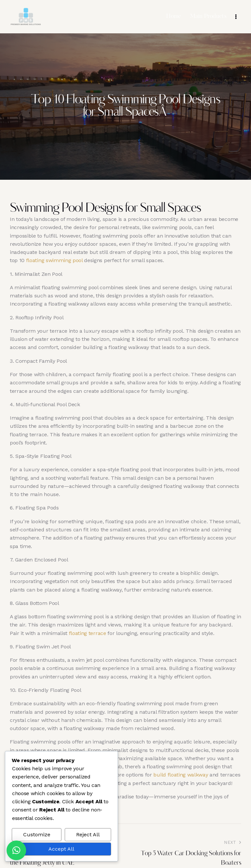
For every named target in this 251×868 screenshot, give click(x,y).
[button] (16, 850)
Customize (37, 835)
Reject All (88, 835)
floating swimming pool (54, 260)
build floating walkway (181, 775)
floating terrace (88, 633)
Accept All (61, 849)
